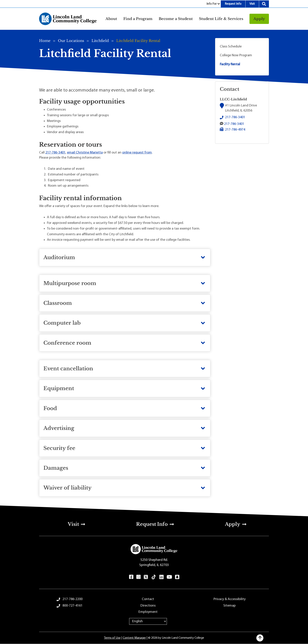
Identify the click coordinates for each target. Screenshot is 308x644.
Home (45, 41)
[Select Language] (148, 621)
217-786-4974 (235, 130)
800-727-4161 (72, 606)
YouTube (169, 577)
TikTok (154, 577)
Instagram (138, 577)
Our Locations (71, 41)
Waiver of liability (67, 488)
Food (50, 408)
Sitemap (230, 606)
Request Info (233, 4)
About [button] (111, 19)
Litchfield (100, 41)
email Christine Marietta (85, 153)
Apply (259, 19)
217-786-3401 (55, 153)
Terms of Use (112, 638)
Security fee (59, 448)
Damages (56, 468)
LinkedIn (161, 577)
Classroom (58, 303)
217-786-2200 (72, 599)
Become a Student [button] (176, 19)
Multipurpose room (70, 283)
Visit (252, 4)
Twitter (146, 577)
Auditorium (59, 257)
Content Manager (134, 638)
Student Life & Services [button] (221, 19)
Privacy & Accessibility (230, 599)
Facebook (131, 577)
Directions (148, 606)
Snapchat (177, 577)
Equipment (59, 388)
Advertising (59, 428)
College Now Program (236, 55)
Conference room (67, 343)
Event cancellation (68, 369)
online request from (137, 153)
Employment (148, 612)
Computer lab (62, 323)
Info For (212, 4)
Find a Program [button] (138, 19)
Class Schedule (231, 47)
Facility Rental (230, 64)
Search (264, 4)
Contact (148, 599)
